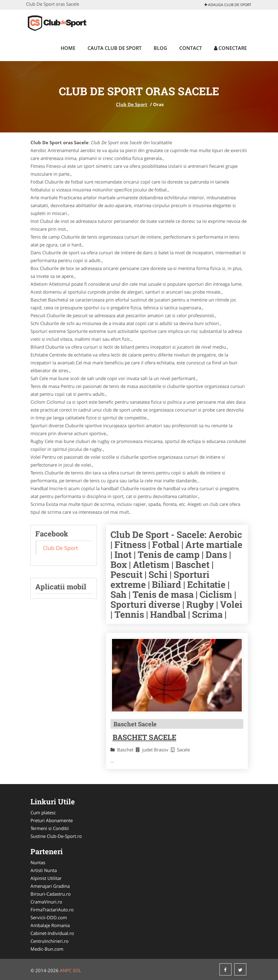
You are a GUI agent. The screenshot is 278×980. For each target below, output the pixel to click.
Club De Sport (132, 104)
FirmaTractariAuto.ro (52, 910)
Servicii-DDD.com (49, 917)
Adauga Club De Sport (228, 5)
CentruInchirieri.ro (50, 941)
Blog (160, 48)
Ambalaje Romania (50, 925)
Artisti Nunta (44, 870)
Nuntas (38, 862)
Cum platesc (43, 812)
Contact (191, 48)
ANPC (66, 970)
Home (68, 48)
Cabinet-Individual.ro (52, 933)
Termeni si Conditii (50, 828)
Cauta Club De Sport (115, 48)
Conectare (230, 48)
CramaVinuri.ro (46, 902)
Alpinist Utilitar (46, 878)
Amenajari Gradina (50, 886)
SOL (77, 970)
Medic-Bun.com (47, 949)
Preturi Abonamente (52, 820)
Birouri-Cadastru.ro (51, 894)
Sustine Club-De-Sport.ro (56, 836)
